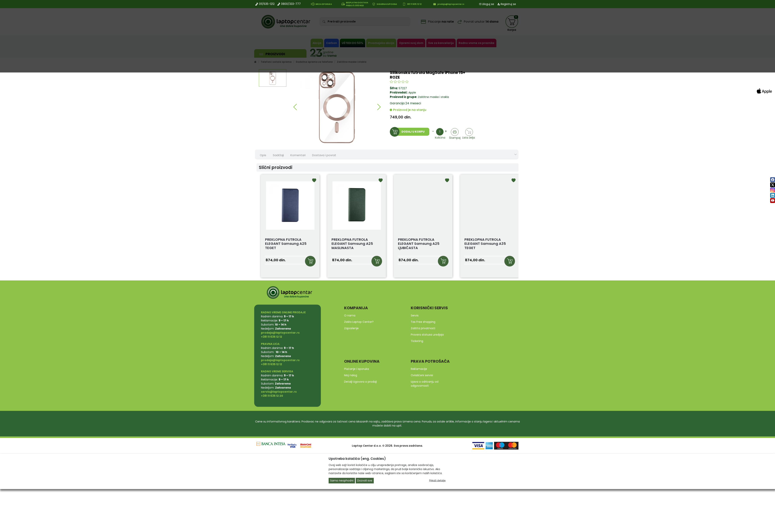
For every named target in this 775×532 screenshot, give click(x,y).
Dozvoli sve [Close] (365, 481)
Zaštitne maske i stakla (433, 97)
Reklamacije (419, 369)
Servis (415, 315)
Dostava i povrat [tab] (324, 155)
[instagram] (773, 190)
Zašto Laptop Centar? (359, 322)
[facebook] (773, 180)
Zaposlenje (351, 328)
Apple (412, 93)
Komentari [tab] (298, 155)
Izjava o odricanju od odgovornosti (425, 384)
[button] (295, 107)
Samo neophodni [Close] (342, 481)
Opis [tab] (263, 155)
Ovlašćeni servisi (422, 375)
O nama (350, 315)
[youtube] (773, 201)
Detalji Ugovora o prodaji (360, 382)
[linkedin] (773, 195)
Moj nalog (351, 375)
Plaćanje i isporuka (356, 369)
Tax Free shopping (423, 322)
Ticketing (417, 341)
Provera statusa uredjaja (427, 335)
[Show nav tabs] (516, 155)
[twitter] (773, 185)
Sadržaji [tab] (278, 155)
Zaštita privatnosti (423, 328)
